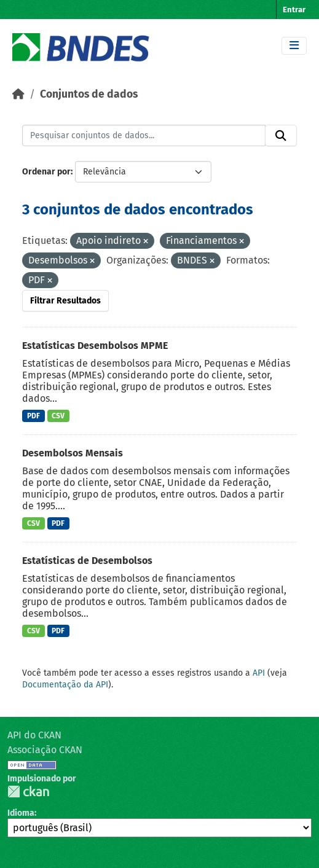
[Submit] (281, 136)
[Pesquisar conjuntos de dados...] (144, 136)
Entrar (294, 10)
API (259, 673)
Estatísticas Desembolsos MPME (95, 346)
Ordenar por (46, 172)
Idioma (21, 813)
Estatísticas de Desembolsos (87, 561)
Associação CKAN (45, 750)
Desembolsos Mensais (73, 453)
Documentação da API (65, 685)
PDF (33, 416)
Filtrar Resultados (65, 301)
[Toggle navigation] (294, 46)
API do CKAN (34, 735)
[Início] (18, 94)
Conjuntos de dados (89, 94)
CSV (58, 416)
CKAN (28, 792)
